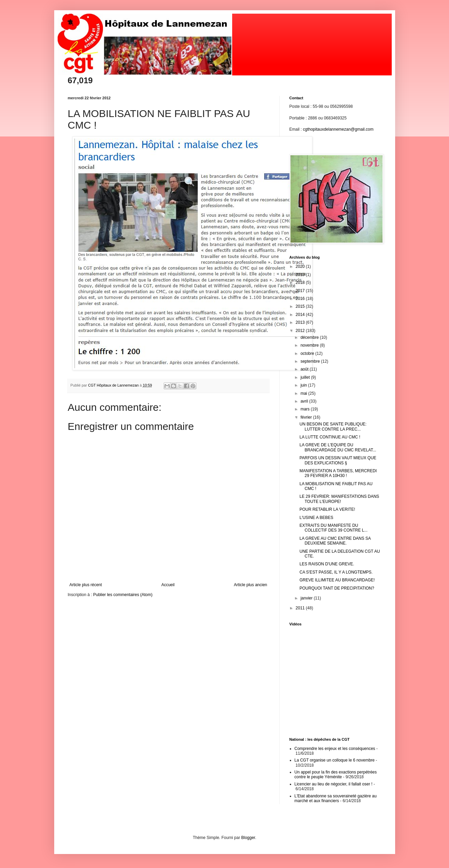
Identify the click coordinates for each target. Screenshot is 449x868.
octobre (308, 353)
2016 (301, 299)
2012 (301, 331)
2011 (301, 608)
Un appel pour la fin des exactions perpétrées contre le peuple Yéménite (336, 775)
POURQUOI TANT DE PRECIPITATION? (337, 588)
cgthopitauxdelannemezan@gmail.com (338, 129)
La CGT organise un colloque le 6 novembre (335, 760)
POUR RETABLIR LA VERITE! (327, 509)
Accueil (168, 585)
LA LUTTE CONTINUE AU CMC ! (330, 437)
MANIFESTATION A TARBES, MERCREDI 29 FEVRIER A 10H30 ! (338, 473)
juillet (306, 377)
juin (304, 385)
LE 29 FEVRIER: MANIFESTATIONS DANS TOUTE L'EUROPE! (339, 499)
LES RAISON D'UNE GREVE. (327, 564)
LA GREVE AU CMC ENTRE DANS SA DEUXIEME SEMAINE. (335, 541)
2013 (301, 322)
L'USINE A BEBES (316, 518)
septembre (311, 361)
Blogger (248, 838)
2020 (301, 266)
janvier (307, 598)
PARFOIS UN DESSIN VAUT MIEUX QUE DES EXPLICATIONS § (338, 460)
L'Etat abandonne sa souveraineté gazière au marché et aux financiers (336, 798)
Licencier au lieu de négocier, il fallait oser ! (334, 784)
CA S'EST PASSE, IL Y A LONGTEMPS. (336, 572)
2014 (301, 315)
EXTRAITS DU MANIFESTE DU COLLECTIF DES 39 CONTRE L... (333, 528)
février (307, 417)
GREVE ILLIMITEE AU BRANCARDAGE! (337, 580)
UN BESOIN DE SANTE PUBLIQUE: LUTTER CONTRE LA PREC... (333, 426)
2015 (301, 306)
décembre (310, 337)
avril (305, 401)
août (305, 369)
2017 (301, 291)
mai (304, 393)
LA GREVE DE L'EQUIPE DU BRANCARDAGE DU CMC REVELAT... (338, 447)
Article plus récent (86, 585)
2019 (301, 275)
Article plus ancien (250, 585)
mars (305, 409)
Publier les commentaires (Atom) (123, 595)
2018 (301, 283)
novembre (310, 345)
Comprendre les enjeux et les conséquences (335, 749)
